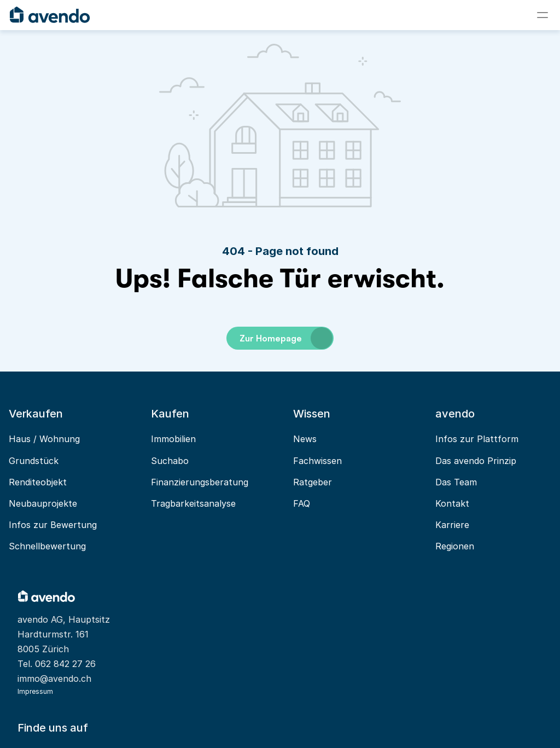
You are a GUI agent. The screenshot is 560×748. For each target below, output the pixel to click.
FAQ (294, 503)
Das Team (435, 482)
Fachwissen (310, 461)
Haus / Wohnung (62, 439)
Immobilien (178, 439)
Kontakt (431, 503)
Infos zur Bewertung (70, 525)
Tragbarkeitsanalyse (198, 503)
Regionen (434, 546)
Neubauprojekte (60, 503)
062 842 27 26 (89, 650)
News (297, 439)
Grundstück (51, 461)
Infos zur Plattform (456, 439)
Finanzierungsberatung (205, 482)
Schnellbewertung (65, 546)
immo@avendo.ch (78, 664)
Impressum (59, 695)
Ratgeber (305, 482)
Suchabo (175, 461)
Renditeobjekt (55, 482)
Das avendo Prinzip (455, 461)
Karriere (431, 525)
